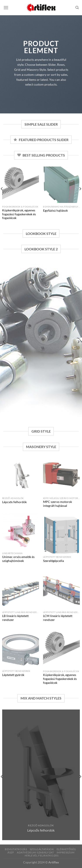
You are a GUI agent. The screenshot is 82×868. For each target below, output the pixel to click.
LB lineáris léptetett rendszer (15, 618)
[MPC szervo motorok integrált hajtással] (61, 476)
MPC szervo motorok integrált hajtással (58, 504)
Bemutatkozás (16, 849)
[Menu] (6, 8)
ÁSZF (11, 852)
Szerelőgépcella (54, 561)
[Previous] (4, 342)
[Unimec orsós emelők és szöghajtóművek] (21, 531)
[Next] (78, 342)
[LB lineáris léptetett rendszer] (21, 590)
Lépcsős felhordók (15, 502)
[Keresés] (77, 8)
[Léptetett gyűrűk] (21, 649)
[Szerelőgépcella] (61, 535)
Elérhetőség (66, 849)
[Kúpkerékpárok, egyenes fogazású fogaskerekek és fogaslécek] (21, 185)
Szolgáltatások (42, 849)
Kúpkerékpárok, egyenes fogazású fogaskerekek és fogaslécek (19, 214)
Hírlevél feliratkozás (42, 855)
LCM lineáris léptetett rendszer (58, 618)
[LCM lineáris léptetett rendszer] (61, 590)
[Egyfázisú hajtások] (61, 185)
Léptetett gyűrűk (13, 675)
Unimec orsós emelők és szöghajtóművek (18, 559)
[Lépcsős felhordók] (21, 476)
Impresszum (66, 852)
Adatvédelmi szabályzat (35, 852)
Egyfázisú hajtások (55, 211)
